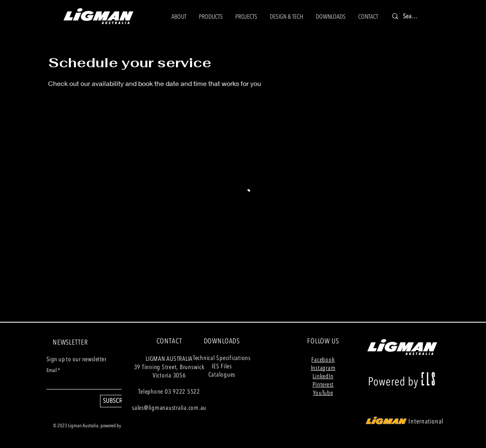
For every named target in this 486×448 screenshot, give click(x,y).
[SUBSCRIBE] (117, 401)
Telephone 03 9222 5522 (169, 392)
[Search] (411, 16)
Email (52, 371)
